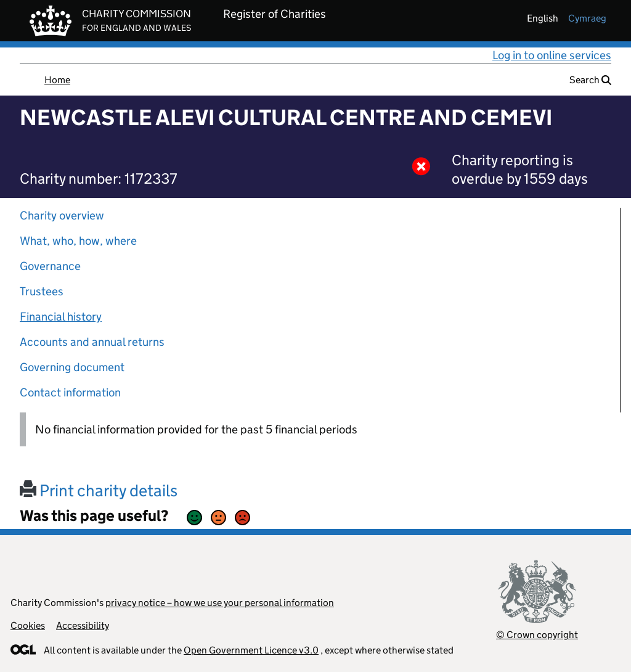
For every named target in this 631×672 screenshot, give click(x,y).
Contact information (70, 392)
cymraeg (587, 18)
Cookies (28, 625)
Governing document (72, 367)
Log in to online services (552, 55)
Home (57, 80)
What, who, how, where (78, 241)
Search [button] (590, 80)
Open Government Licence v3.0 (251, 650)
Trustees (42, 291)
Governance (50, 266)
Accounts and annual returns (92, 342)
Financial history (61, 317)
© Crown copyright (537, 635)
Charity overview (62, 215)
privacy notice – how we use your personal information (220, 603)
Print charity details (99, 490)
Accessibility (83, 625)
